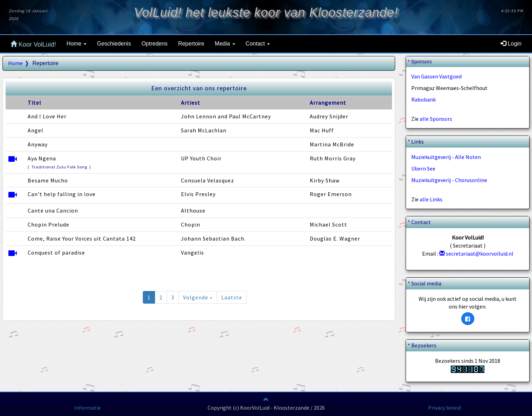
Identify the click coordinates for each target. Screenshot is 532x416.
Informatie (87, 408)
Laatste (232, 297)
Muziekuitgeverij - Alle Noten (446, 157)
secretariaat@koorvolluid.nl (476, 254)
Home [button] (76, 44)
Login (511, 44)
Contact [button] (258, 44)
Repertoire (191, 44)
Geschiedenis (114, 44)
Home (15, 63)
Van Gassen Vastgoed (436, 76)
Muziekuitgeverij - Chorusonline (449, 180)
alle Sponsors (436, 119)
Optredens (155, 44)
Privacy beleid (444, 408)
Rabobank (423, 99)
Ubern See (423, 168)
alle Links (431, 199)
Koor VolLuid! (33, 44)
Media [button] (225, 44)
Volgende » (198, 297)
